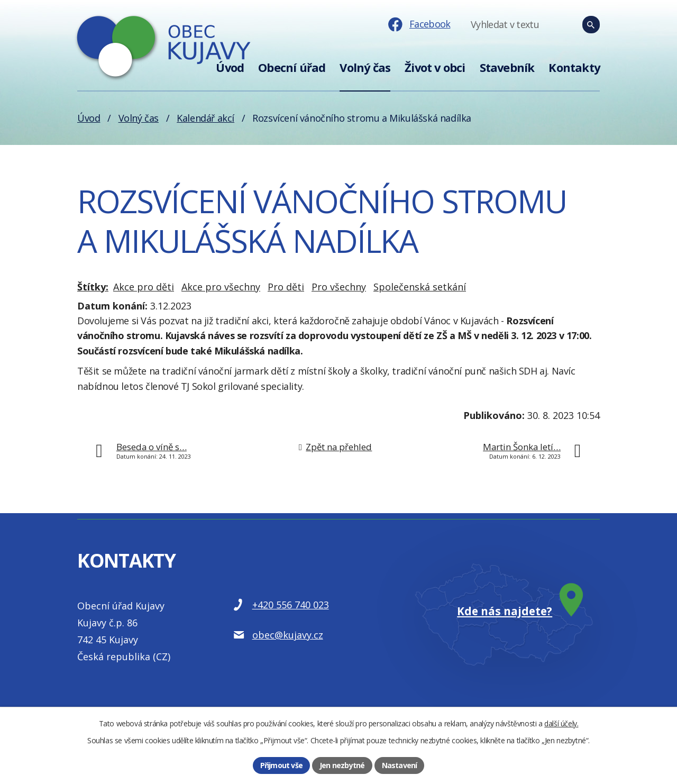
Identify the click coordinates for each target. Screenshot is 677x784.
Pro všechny (339, 287)
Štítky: (93, 287)
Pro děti (286, 287)
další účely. (561, 723)
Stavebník (507, 67)
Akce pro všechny (221, 287)
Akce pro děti (144, 287)
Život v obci (435, 67)
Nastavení (400, 765)
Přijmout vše (281, 765)
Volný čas (365, 67)
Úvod (230, 67)
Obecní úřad (292, 67)
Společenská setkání (420, 287)
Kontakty (574, 67)
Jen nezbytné (342, 765)
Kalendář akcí (205, 118)
